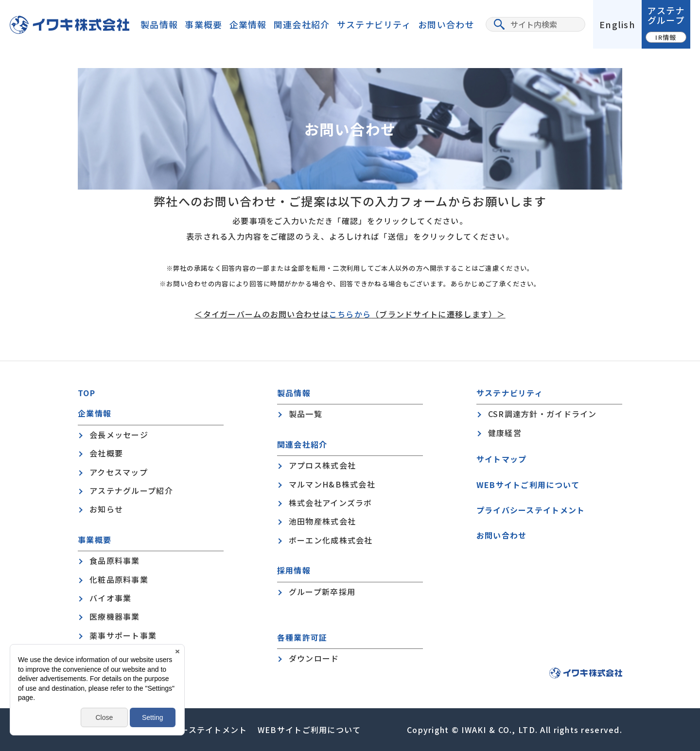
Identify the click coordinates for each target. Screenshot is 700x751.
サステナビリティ (374, 24)
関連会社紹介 (302, 24)
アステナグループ (666, 23)
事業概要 (203, 24)
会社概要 (106, 453)
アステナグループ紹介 (131, 490)
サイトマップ (502, 459)
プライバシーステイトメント (531, 510)
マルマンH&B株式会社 (332, 484)
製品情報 (159, 24)
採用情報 (294, 570)
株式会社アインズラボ (331, 503)
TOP (87, 393)
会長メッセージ (119, 435)
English (617, 24)
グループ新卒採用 (322, 592)
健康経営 (505, 433)
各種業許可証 (302, 637)
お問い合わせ (446, 24)
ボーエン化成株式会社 (331, 540)
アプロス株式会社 (322, 465)
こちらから (350, 314)
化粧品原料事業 (119, 579)
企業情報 (248, 24)
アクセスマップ (119, 472)
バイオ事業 (110, 598)
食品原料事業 (115, 560)
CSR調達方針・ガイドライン (542, 414)
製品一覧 (306, 414)
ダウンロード (314, 658)
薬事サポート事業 (123, 635)
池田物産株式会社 (322, 521)
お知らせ (106, 509)
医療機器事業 (115, 616)
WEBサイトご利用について (528, 485)
